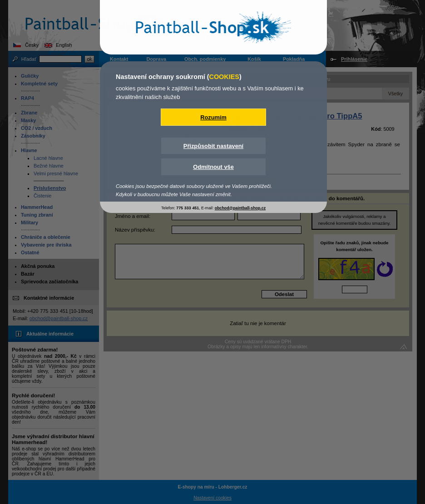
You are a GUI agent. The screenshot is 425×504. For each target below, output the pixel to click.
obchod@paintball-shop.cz (240, 208)
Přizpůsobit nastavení (213, 146)
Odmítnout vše (213, 167)
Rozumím (213, 117)
